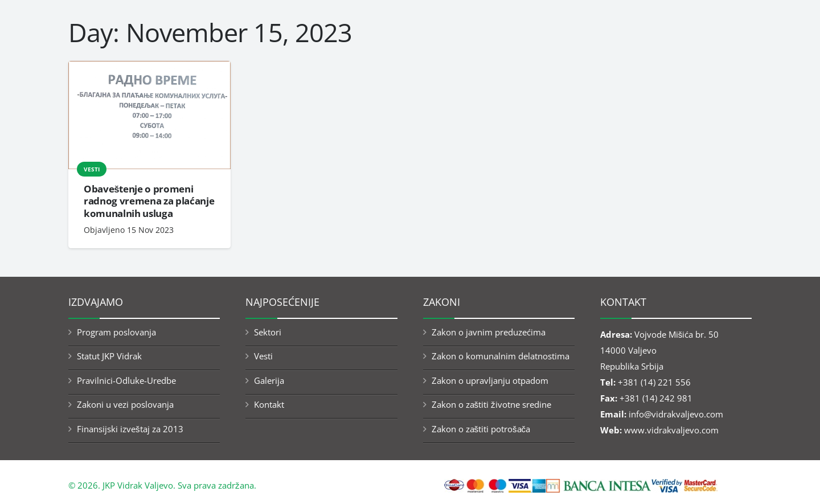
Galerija (269, 380)
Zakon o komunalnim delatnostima (501, 356)
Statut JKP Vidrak (109, 356)
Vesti (92, 169)
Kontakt (269, 404)
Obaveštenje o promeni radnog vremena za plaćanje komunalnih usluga (149, 201)
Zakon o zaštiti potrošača (481, 429)
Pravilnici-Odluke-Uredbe (126, 380)
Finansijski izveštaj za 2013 (130, 429)
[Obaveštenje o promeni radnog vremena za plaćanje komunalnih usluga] (149, 115)
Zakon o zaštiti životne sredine (491, 404)
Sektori (268, 332)
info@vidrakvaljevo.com (676, 414)
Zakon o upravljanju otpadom (490, 380)
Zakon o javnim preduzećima (489, 332)
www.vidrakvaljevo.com (671, 430)
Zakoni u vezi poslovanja (125, 404)
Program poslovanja (116, 332)
